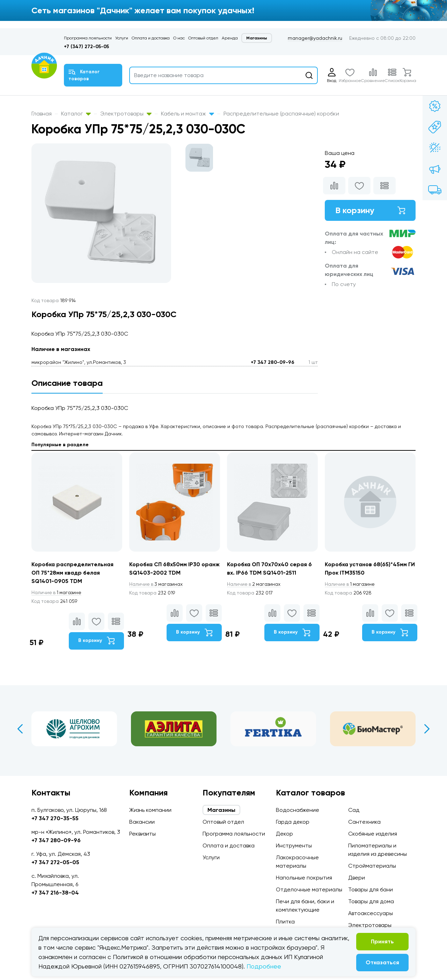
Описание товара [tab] (67, 383)
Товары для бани (371, 889)
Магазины (257, 38)
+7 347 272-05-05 (55, 862)
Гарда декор (293, 822)
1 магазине (57, 592)
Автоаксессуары (371, 913)
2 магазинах (254, 584)
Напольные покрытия (304, 878)
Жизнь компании (150, 810)
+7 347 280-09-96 (273, 362)
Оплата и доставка (151, 38)
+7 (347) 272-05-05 (86, 47)
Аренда (230, 38)
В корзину (370, 210)
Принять (382, 941)
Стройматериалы (372, 866)
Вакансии (142, 822)
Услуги (122, 38)
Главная (42, 114)
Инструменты (294, 846)
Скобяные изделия (373, 834)
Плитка (285, 922)
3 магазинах (156, 584)
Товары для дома (371, 901)
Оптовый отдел (203, 38)
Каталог (76, 114)
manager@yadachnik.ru (315, 38)
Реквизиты (142, 834)
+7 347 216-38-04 (55, 893)
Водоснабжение (298, 810)
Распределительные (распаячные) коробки (281, 114)
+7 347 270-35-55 (55, 818)
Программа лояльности (88, 38)
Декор (284, 834)
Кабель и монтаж (188, 114)
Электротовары (126, 114)
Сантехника (364, 822)
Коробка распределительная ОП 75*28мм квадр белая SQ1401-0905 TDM (73, 573)
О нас (179, 38)
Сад (354, 810)
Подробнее (264, 966)
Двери (357, 878)
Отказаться (382, 962)
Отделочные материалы (309, 889)
